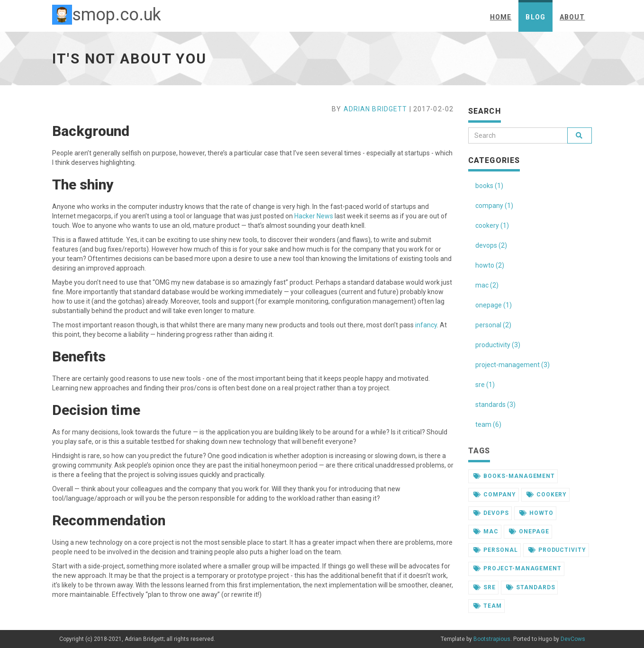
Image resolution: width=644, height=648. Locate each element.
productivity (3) (498, 345)
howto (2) (490, 265)
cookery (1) (492, 225)
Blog (535, 17)
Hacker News (314, 216)
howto (536, 513)
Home (501, 17)
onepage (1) (494, 305)
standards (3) (495, 405)
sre (485, 587)
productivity (558, 550)
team (488, 606)
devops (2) (491, 245)
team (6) (488, 424)
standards (531, 587)
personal (496, 550)
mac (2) (487, 285)
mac (486, 531)
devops (491, 513)
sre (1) (485, 385)
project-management (517, 568)
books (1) (489, 186)
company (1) (494, 206)
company (495, 495)
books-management (514, 476)
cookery (547, 495)
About (572, 17)
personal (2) (493, 325)
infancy (426, 325)
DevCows (573, 639)
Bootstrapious (492, 639)
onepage (529, 531)
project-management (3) (512, 365)
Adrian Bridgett (376, 109)
